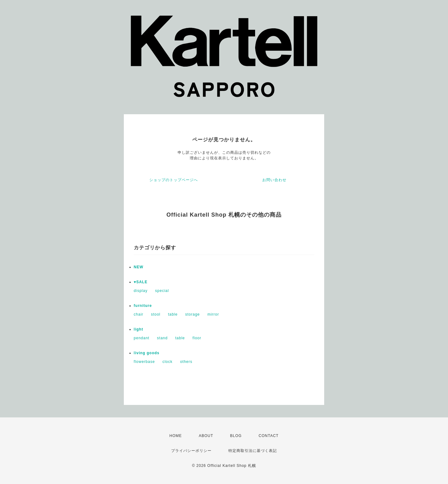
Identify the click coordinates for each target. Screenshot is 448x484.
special (162, 291)
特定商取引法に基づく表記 (253, 451)
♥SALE (141, 282)
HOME (176, 436)
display (141, 291)
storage (192, 314)
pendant (142, 338)
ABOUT (206, 436)
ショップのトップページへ (174, 180)
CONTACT (268, 436)
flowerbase (144, 362)
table (173, 314)
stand (162, 338)
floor (197, 338)
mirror (213, 314)
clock (167, 362)
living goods (147, 353)
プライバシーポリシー (191, 451)
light (138, 329)
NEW (139, 267)
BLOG (236, 436)
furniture (143, 306)
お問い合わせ (274, 180)
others (186, 362)
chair (139, 314)
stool (156, 314)
